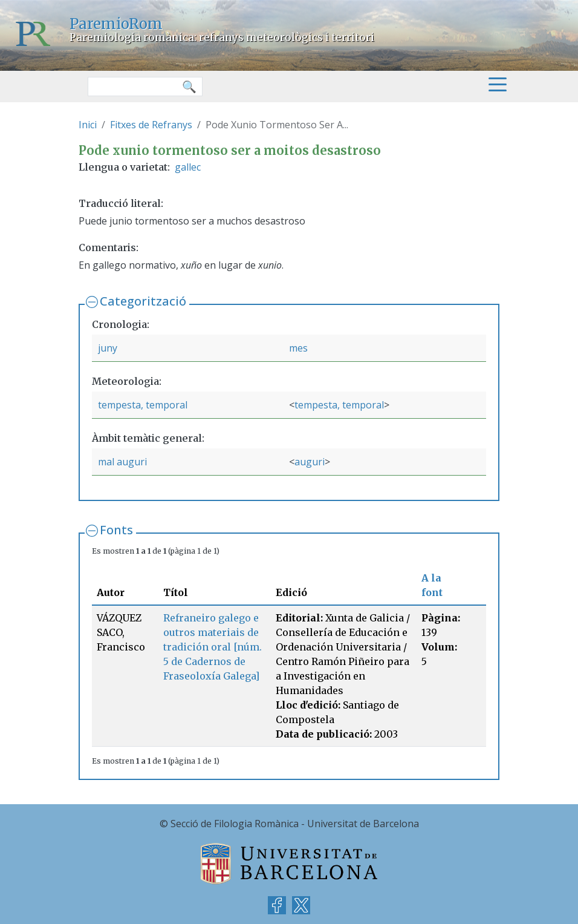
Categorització (143, 301)
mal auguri (122, 462)
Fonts (116, 530)
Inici (88, 125)
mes (298, 348)
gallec (188, 167)
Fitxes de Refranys (151, 125)
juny (108, 348)
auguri (310, 462)
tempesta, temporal (143, 405)
